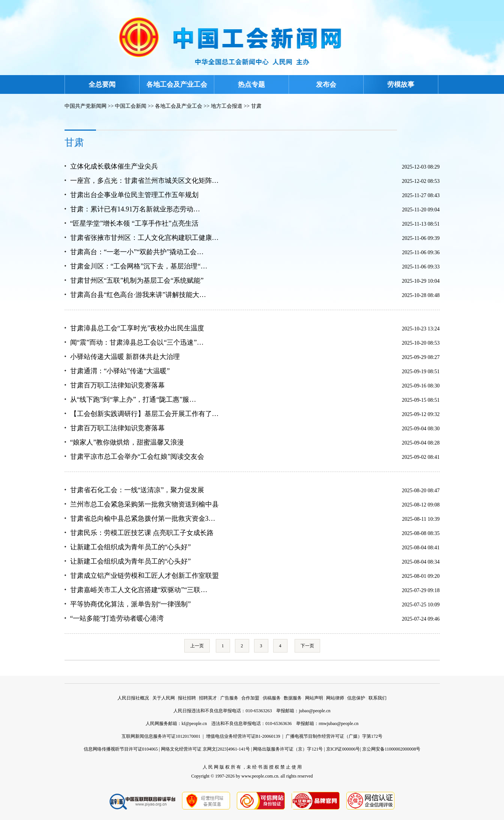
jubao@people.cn (314, 711)
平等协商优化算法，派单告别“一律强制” (131, 604)
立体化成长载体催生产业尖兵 (114, 166)
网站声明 (314, 698)
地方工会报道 (227, 106)
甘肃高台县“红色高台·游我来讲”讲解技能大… (138, 295)
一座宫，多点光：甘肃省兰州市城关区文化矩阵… (144, 181)
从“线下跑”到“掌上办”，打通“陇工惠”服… (133, 399)
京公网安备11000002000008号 (391, 749)
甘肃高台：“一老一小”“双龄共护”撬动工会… (137, 252)
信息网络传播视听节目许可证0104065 (121, 749)
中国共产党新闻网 (86, 106)
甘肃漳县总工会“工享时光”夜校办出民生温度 (137, 328)
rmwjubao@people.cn (339, 724)
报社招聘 (187, 698)
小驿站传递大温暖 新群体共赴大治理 (125, 357)
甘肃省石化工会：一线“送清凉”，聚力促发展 (137, 490)
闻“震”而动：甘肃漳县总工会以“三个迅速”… (137, 342)
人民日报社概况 (133, 698)
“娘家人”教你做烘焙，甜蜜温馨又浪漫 (127, 442)
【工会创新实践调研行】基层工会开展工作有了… (144, 414)
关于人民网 (164, 698)
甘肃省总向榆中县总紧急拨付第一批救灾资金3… (143, 519)
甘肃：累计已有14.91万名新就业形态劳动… (135, 209)
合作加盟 (250, 698)
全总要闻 (102, 84)
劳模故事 (401, 84)
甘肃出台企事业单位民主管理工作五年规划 (134, 195)
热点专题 (251, 84)
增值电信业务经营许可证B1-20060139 (243, 736)
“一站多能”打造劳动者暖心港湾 (117, 618)
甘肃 (256, 106)
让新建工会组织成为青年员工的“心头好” (131, 547)
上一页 (197, 646)
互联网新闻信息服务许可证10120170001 (161, 736)
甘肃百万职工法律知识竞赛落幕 (117, 385)
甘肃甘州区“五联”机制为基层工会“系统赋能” (137, 280)
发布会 (326, 84)
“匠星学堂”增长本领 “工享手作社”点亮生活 (134, 223)
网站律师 (335, 698)
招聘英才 (208, 698)
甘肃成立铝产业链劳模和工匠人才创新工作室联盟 (144, 576)
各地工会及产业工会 (177, 84)
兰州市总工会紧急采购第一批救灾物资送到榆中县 (144, 504)
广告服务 (229, 698)
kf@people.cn (194, 724)
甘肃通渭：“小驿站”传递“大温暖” (120, 371)
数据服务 (293, 698)
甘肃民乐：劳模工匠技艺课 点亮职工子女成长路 (142, 533)
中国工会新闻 (131, 106)
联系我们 (378, 698)
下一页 (307, 646)
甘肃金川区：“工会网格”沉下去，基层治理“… (139, 266)
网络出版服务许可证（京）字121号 (288, 749)
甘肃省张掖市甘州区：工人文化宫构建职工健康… (144, 238)
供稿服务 (272, 698)
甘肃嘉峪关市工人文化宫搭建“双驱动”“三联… (139, 590)
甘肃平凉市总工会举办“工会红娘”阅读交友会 (137, 457)
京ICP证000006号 (343, 749)
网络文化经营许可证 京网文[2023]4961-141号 (205, 749)
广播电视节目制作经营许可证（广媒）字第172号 (334, 736)
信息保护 (356, 698)
